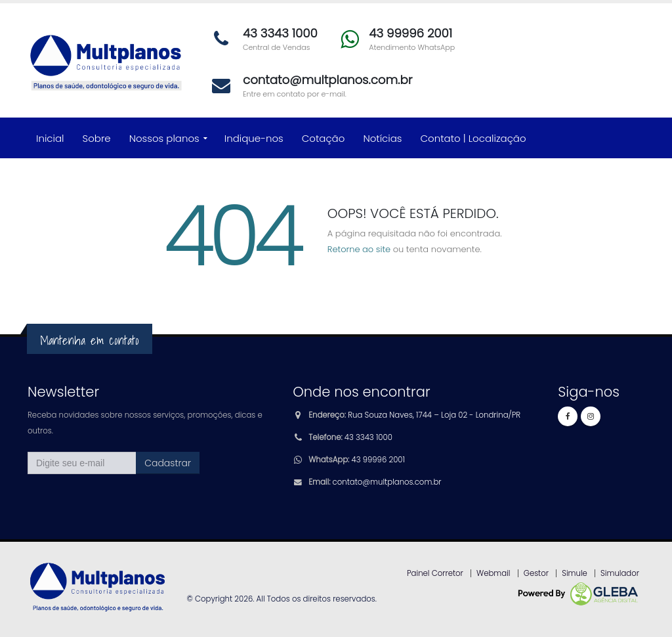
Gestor (536, 573)
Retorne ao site (359, 249)
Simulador (620, 573)
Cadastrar (168, 463)
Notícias (382, 138)
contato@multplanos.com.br (387, 482)
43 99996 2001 (378, 460)
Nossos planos (164, 138)
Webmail (493, 573)
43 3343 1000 (368, 437)
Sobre (97, 138)
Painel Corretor (435, 573)
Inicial (50, 138)
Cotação (324, 138)
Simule (575, 573)
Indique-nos (254, 138)
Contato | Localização (473, 138)
